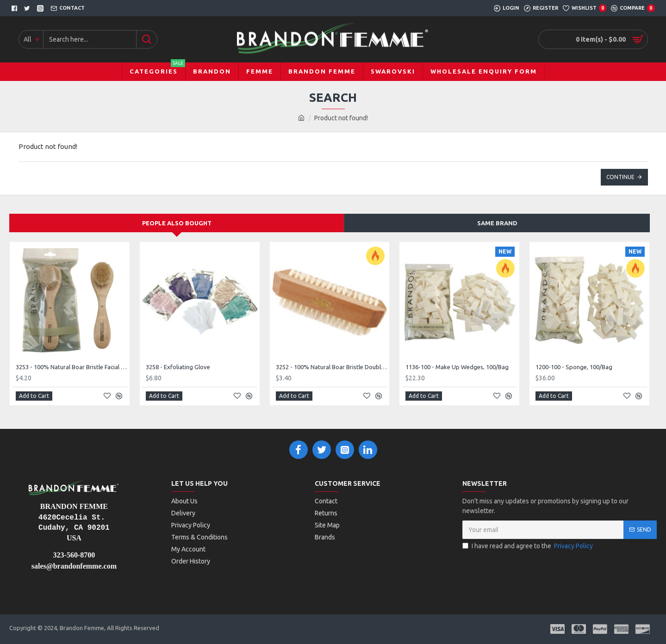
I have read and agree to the (528, 546)
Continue (620, 177)
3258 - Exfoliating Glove (178, 367)
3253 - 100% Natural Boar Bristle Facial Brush (72, 367)
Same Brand (497, 223)
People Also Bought (177, 223)
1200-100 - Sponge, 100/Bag (574, 367)
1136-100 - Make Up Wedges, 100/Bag (457, 367)
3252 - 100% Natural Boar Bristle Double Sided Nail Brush (332, 367)
